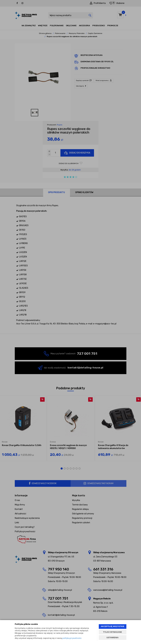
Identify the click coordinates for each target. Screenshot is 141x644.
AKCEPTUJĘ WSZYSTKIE (113, 626)
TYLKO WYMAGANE (113, 632)
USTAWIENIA (113, 638)
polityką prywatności (72, 638)
